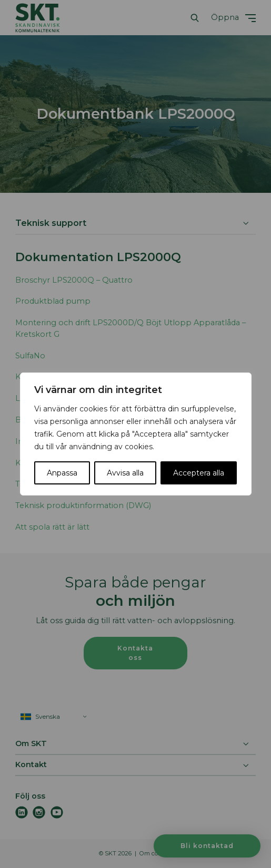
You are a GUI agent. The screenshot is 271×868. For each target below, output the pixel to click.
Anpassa (62, 473)
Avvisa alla (125, 473)
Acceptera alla (199, 473)
